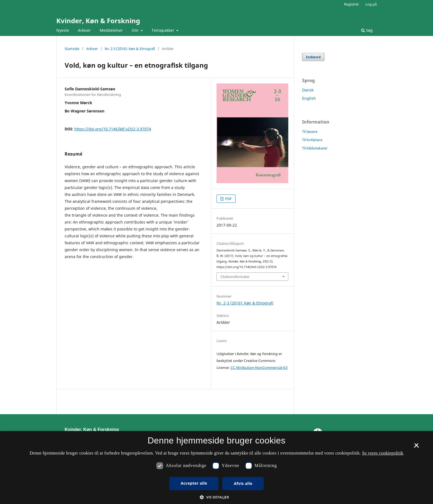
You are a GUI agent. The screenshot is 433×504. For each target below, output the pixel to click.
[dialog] (216, 468)
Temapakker (163, 30)
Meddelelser (111, 30)
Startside (72, 49)
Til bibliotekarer (315, 148)
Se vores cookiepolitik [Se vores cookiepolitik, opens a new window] (383, 453)
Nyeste (63, 30)
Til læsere (310, 132)
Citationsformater (235, 277)
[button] (216, 497)
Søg (367, 30)
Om (136, 30)
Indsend (313, 57)
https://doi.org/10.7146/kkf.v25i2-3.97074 (113, 129)
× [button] (416, 447)
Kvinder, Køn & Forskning (98, 21)
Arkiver (84, 30)
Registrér (352, 4)
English (309, 98)
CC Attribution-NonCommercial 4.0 (259, 368)
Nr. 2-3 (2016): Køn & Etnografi (130, 49)
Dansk (308, 90)
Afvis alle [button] (243, 483)
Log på (371, 4)
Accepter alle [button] (194, 483)
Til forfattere (312, 140)
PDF (228, 199)
